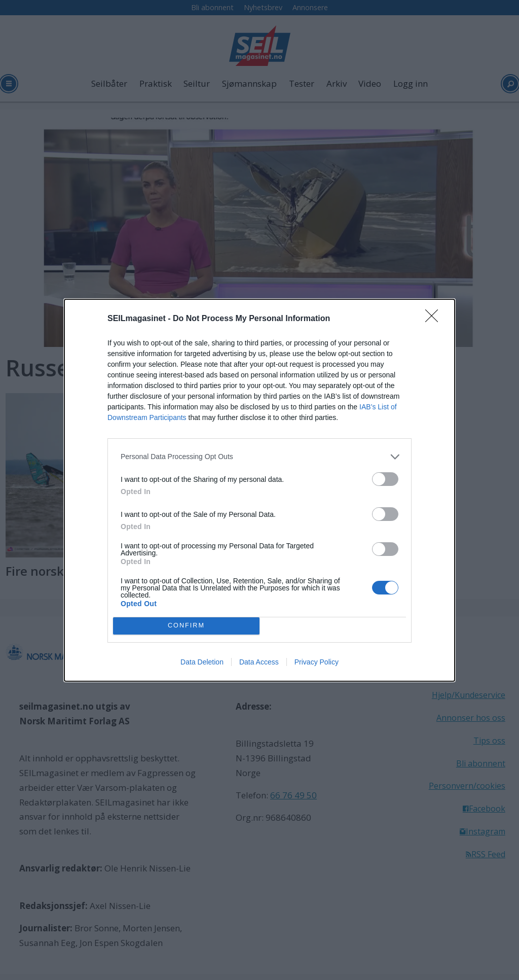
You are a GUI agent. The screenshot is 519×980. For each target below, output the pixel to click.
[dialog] (259, 490)
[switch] (385, 479)
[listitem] (259, 457)
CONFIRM (186, 625)
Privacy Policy (317, 662)
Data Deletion (202, 662)
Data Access (259, 662)
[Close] (435, 319)
